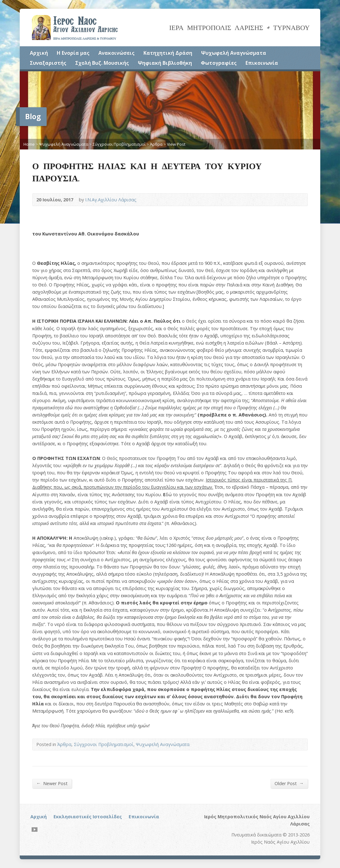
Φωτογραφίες (219, 63)
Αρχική (39, 53)
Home (29, 144)
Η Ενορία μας (73, 53)
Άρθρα (156, 144)
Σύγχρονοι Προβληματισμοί (119, 144)
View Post (176, 144)
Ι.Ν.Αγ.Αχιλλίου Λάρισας (111, 200)
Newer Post (52, 783)
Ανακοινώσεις (116, 53)
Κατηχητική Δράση (168, 53)
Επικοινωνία (262, 63)
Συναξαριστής (48, 63)
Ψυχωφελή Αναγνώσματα (234, 53)
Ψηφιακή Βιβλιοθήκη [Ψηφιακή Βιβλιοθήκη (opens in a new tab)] (165, 63)
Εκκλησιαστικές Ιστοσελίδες (88, 817)
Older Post (289, 783)
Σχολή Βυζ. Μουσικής (102, 63)
